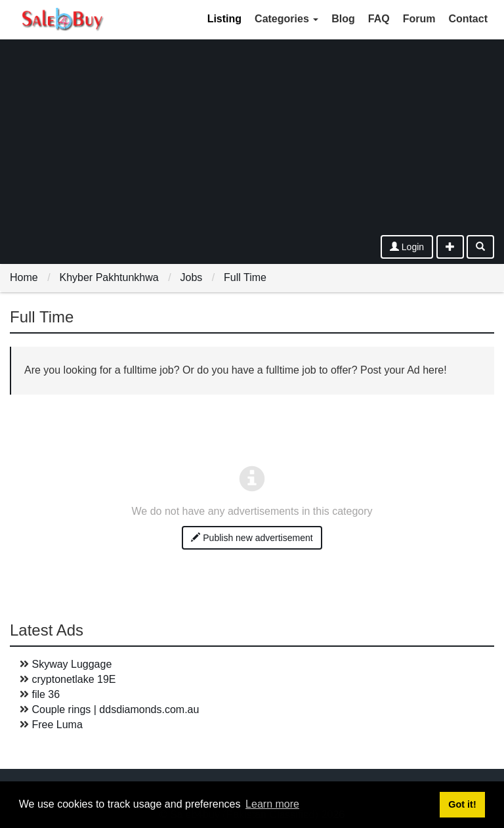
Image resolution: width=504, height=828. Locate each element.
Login (407, 247)
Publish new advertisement (252, 538)
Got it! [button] (462, 804)
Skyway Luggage (72, 664)
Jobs (191, 277)
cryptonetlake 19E (73, 679)
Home (24, 277)
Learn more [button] (272, 804)
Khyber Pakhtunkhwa (109, 277)
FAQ (379, 19)
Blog (343, 19)
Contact (468, 19)
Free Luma (57, 725)
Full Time (245, 277)
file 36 (46, 694)
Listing (224, 19)
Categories (286, 19)
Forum (419, 19)
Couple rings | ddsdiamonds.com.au (115, 709)
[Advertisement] (252, 137)
